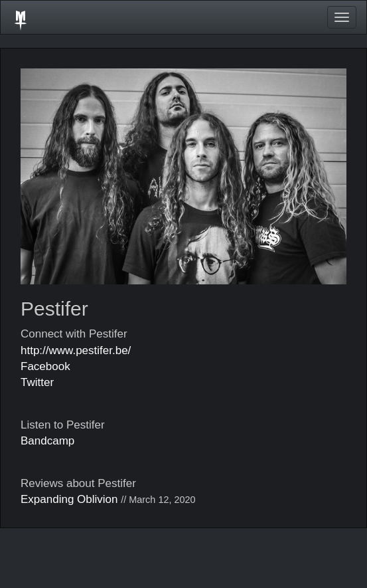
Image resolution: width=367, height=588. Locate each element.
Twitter (37, 382)
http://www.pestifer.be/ (76, 350)
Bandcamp (47, 441)
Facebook (45, 366)
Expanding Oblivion (69, 499)
